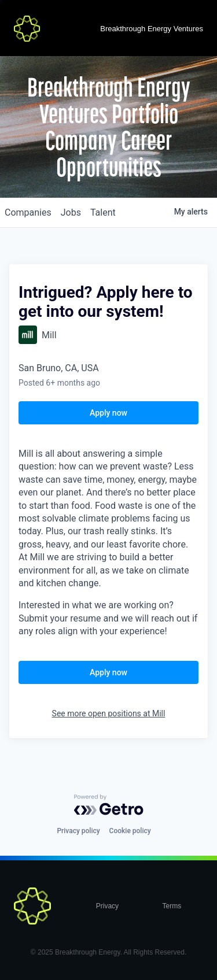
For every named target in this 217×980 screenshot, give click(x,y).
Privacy (107, 906)
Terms (172, 906)
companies (28, 212)
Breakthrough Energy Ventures (152, 29)
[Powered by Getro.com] (109, 805)
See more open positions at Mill (109, 713)
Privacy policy (78, 831)
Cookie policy (130, 831)
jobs (71, 212)
